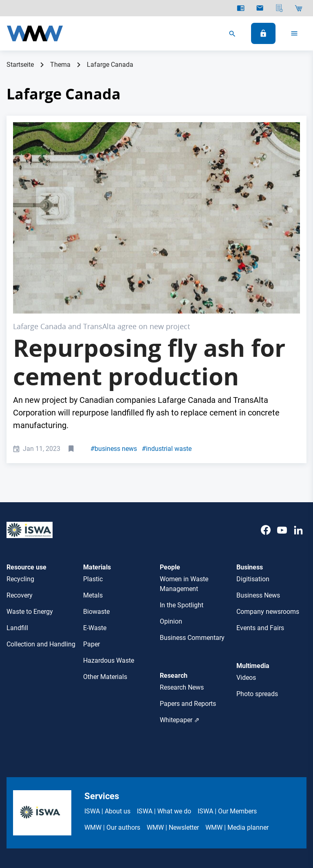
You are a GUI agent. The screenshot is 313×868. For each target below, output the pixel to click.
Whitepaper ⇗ (180, 624)
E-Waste (95, 533)
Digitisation (253, 484)
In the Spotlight (182, 510)
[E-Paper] (241, 8)
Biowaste (96, 516)
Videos (246, 582)
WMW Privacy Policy (182, 799)
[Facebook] (266, 443)
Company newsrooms (268, 516)
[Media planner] (279, 8)
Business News (258, 500)
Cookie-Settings (284, 799)
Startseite (20, 65)
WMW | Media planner (237, 732)
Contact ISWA (237, 799)
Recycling (20, 484)
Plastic (93, 484)
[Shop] (299, 8)
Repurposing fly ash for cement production (149, 266)
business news (114, 353)
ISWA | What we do (164, 716)
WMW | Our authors (112, 732)
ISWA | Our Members (227, 716)
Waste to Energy (30, 516)
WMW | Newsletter (173, 732)
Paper (91, 549)
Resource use (26, 472)
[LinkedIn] (298, 443)
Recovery (20, 500)
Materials (97, 472)
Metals (93, 500)
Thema (60, 65)
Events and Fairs (260, 533)
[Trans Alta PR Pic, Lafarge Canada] (156, 170)
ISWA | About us (107, 716)
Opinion (171, 526)
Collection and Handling (41, 549)
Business (250, 472)
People (170, 472)
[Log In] (263, 33)
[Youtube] (282, 443)
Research (174, 580)
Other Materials (105, 581)
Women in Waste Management (184, 489)
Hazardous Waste (109, 565)
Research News (182, 592)
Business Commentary (192, 542)
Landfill (17, 533)
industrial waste (167, 353)
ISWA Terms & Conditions (110, 799)
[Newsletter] (260, 8)
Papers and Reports (188, 608)
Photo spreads (257, 598)
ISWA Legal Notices (41, 799)
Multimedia (253, 570)
